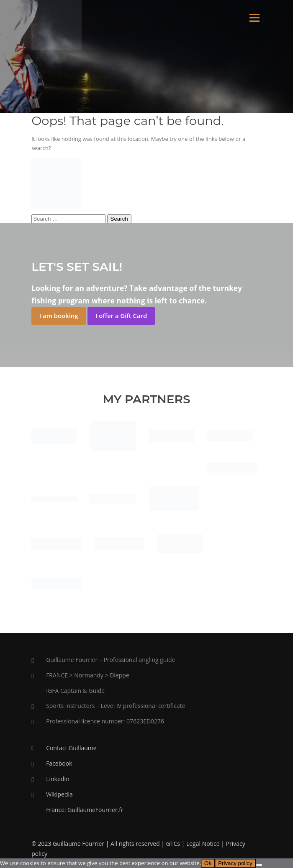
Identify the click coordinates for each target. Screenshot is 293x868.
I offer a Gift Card (121, 316)
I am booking (59, 316)
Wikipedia (59, 794)
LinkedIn (58, 779)
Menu (254, 18)
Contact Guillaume (71, 748)
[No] (259, 865)
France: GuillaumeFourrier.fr (85, 810)
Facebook (59, 763)
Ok (208, 863)
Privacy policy (235, 863)
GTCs (173, 844)
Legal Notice (203, 844)
